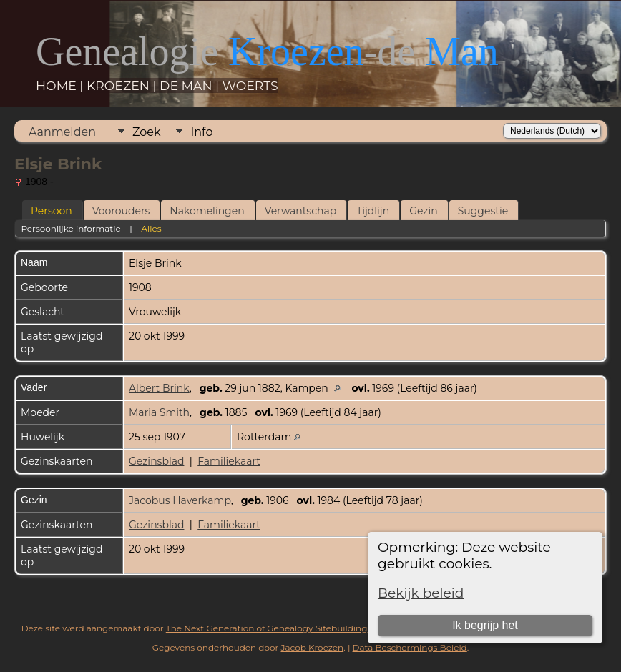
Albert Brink (159, 388)
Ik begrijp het (485, 625)
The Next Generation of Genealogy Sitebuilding (267, 628)
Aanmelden (62, 132)
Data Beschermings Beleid (410, 647)
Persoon (52, 211)
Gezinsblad (156, 461)
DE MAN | (191, 85)
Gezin (424, 211)
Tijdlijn (373, 211)
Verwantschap (301, 211)
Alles (151, 228)
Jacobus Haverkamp (180, 500)
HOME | (61, 85)
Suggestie (483, 211)
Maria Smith (159, 412)
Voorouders (121, 211)
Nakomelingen (207, 211)
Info (201, 132)
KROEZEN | (123, 85)
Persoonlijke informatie (70, 228)
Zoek (146, 132)
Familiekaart (229, 461)
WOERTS (250, 85)
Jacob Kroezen (312, 647)
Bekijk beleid (421, 593)
